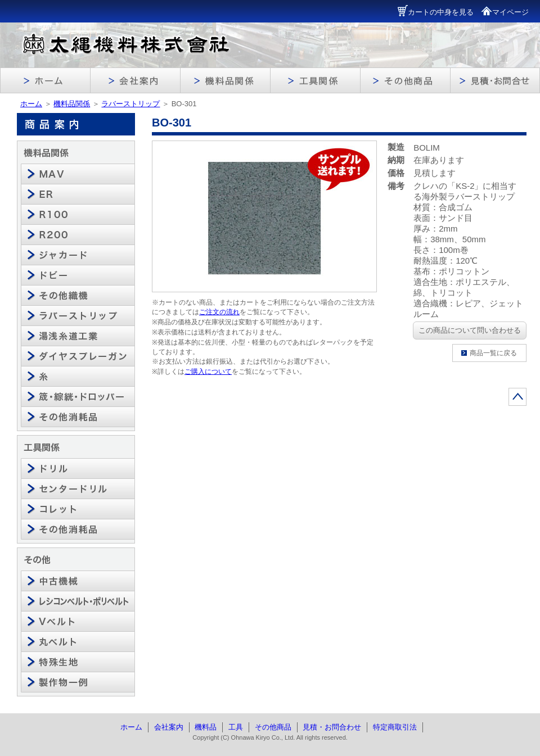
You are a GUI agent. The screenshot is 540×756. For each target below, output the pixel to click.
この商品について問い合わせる (470, 330)
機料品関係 (72, 104)
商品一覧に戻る (493, 353)
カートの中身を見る (436, 12)
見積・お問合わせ (332, 727)
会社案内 (169, 727)
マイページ (505, 12)
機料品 (206, 727)
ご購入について (208, 372)
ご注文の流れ (219, 312)
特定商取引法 (395, 727)
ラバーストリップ (130, 104)
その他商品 (273, 727)
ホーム (31, 104)
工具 (236, 727)
